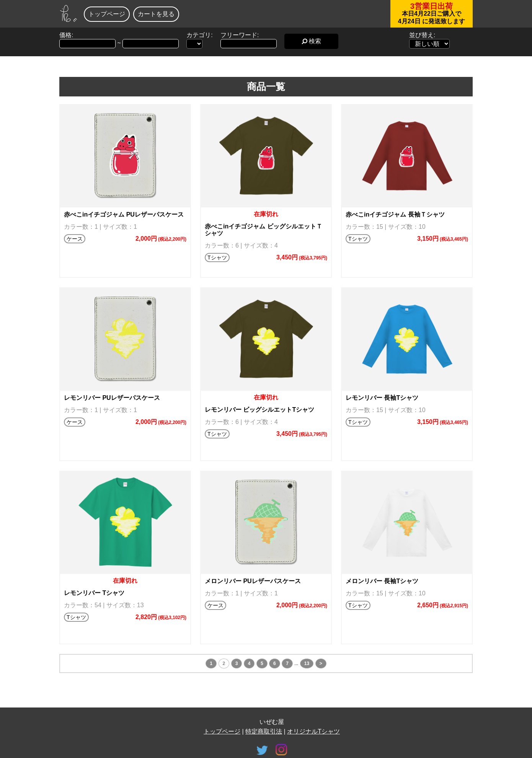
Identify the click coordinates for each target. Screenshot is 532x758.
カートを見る (156, 14)
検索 (311, 41)
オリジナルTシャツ (313, 731)
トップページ (107, 14)
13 (307, 663)
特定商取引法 (264, 731)
